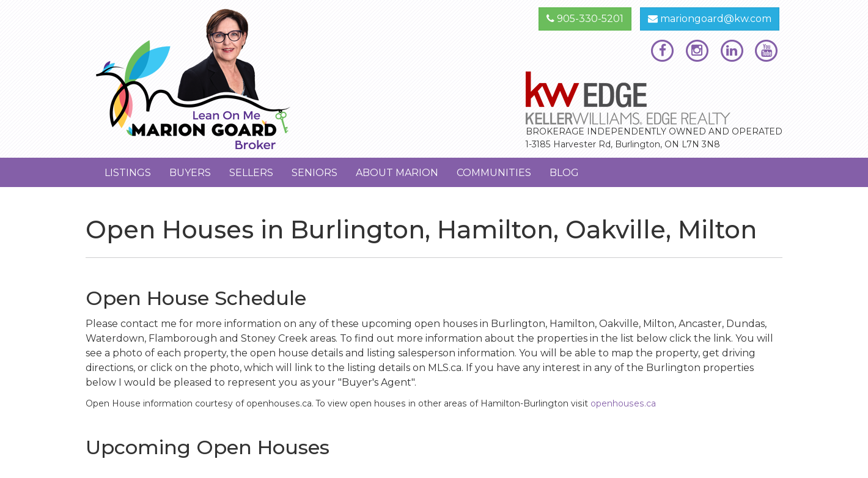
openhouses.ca (623, 403)
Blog (564, 173)
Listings (128, 173)
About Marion (397, 173)
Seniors (314, 173)
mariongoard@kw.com (710, 19)
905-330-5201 (585, 19)
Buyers (190, 173)
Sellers (251, 173)
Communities (494, 173)
